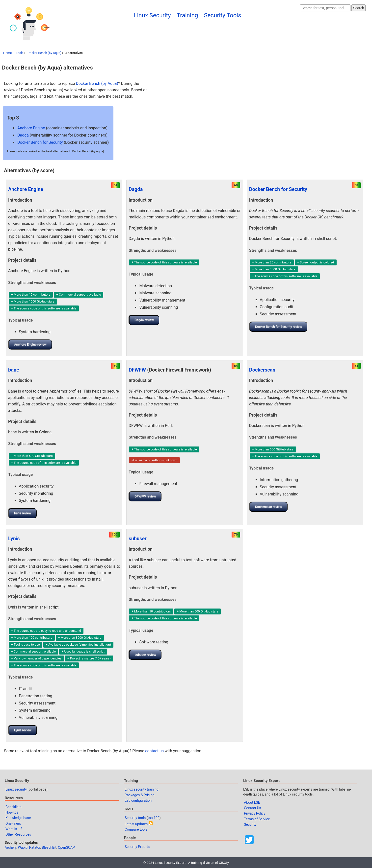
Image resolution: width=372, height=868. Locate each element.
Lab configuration (138, 800)
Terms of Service (257, 819)
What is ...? (14, 829)
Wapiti (23, 847)
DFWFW (137, 370)
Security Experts (137, 847)
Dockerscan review (269, 507)
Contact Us (252, 808)
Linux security (16, 789)
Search (358, 8)
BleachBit (49, 847)
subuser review (145, 655)
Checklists (13, 807)
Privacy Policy (255, 813)
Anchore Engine (31, 128)
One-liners (13, 823)
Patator (35, 847)
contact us (154, 751)
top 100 (153, 818)
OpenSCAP (66, 847)
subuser (137, 539)
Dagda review (144, 320)
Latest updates (136, 824)
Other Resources (18, 834)
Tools (20, 53)
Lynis (14, 539)
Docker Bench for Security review (279, 327)
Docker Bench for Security (40, 142)
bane (14, 370)
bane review (23, 513)
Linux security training (142, 789)
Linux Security (152, 15)
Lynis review (23, 730)
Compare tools (136, 829)
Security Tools (222, 15)
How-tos (12, 812)
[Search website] (325, 8)
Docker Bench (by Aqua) (44, 53)
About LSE (252, 802)
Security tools (135, 818)
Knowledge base (18, 818)
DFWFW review (145, 496)
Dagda (23, 135)
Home (7, 53)
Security (250, 824)
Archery (11, 847)
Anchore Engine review (30, 344)
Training (187, 15)
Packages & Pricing (140, 795)
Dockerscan (262, 370)
